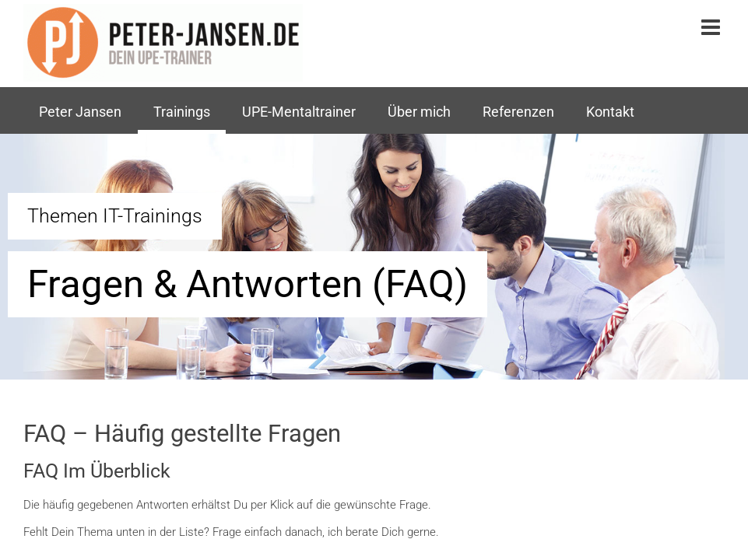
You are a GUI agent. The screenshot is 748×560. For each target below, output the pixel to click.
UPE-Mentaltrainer (299, 112)
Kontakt (610, 112)
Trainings (182, 112)
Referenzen (518, 112)
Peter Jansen (80, 112)
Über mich (419, 112)
